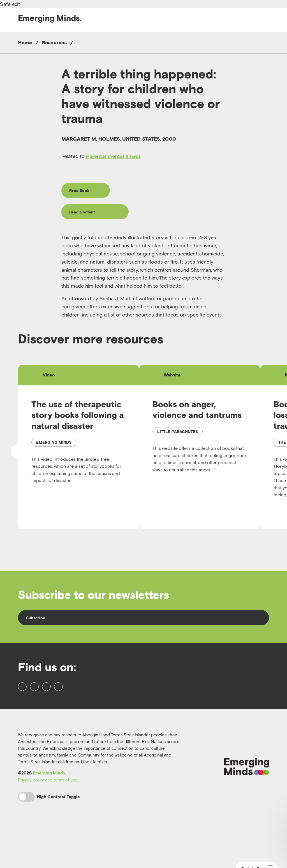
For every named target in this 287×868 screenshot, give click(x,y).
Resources (54, 42)
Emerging (50, 18)
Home (25, 42)
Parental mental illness (113, 156)
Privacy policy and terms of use (48, 817)
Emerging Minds (49, 810)
